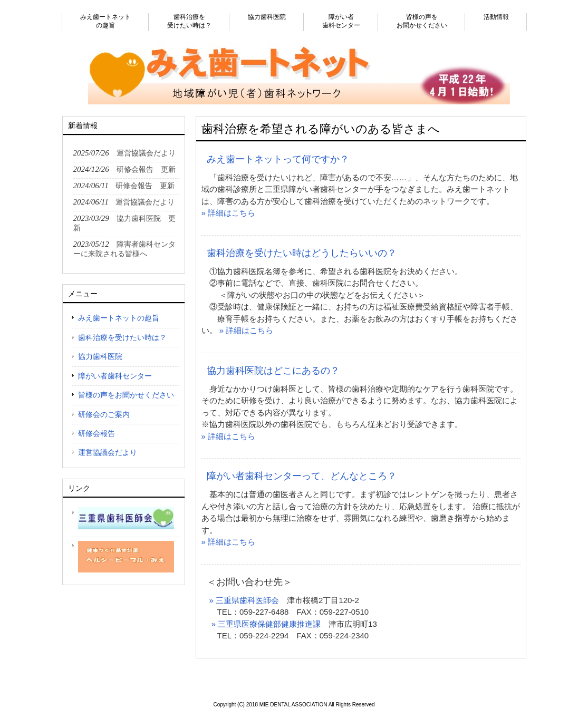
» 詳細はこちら (229, 213)
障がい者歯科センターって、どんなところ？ (302, 476)
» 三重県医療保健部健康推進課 (266, 624)
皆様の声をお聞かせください (126, 395)
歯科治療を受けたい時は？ (122, 337)
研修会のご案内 (104, 414)
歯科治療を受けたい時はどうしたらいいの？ (302, 253)
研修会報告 (97, 433)
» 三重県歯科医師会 (244, 600)
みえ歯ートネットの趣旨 (119, 318)
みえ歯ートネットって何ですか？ (278, 159)
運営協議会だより (108, 452)
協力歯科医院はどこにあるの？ (273, 371)
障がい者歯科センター (115, 376)
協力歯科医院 (100, 356)
